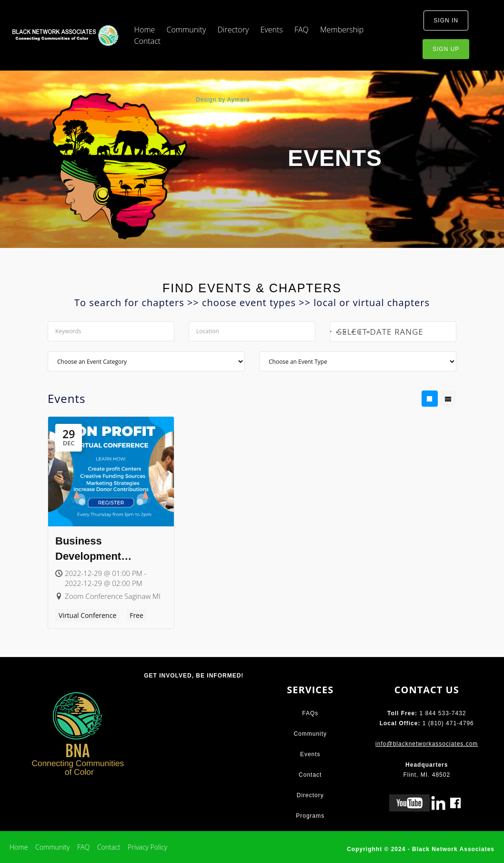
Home (145, 30)
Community (186, 30)
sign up (446, 49)
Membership (342, 30)
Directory (233, 30)
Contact (148, 41)
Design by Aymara (223, 100)
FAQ (302, 30)
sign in (446, 21)
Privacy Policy (147, 847)
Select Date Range (391, 332)
